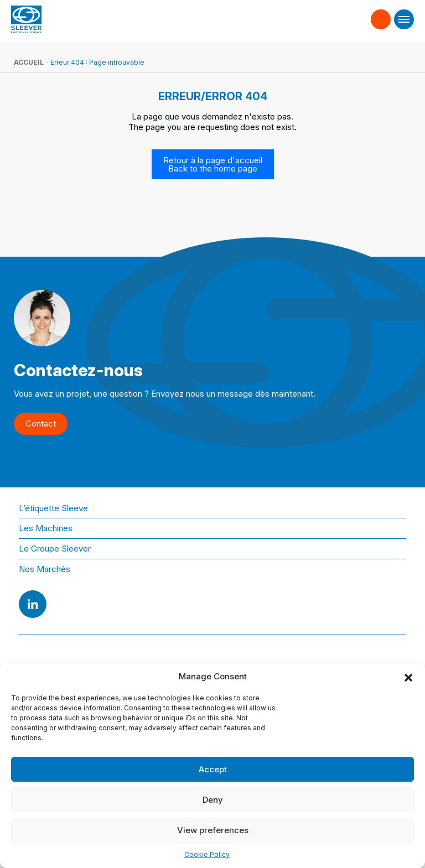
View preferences (213, 830)
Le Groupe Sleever (55, 549)
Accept (213, 769)
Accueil (29, 62)
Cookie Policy (207, 854)
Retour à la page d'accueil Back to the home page (213, 164)
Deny (213, 800)
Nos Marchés (45, 569)
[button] (408, 677)
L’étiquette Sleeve (53, 508)
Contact (381, 14)
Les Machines (46, 528)
